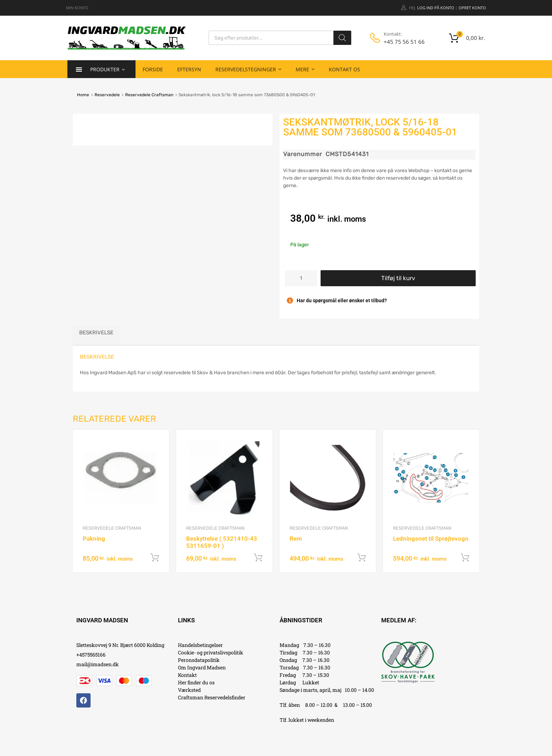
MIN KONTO (77, 8)
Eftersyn (189, 69)
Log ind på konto (436, 8)
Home (83, 95)
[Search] (342, 38)
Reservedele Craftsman (149, 95)
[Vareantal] (301, 278)
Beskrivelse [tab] (96, 333)
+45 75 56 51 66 (401, 42)
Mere (305, 69)
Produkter (108, 69)
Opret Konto (472, 8)
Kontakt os (344, 69)
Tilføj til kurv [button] (155, 558)
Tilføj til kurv (398, 278)
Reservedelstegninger (248, 69)
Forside (153, 69)
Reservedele (107, 95)
